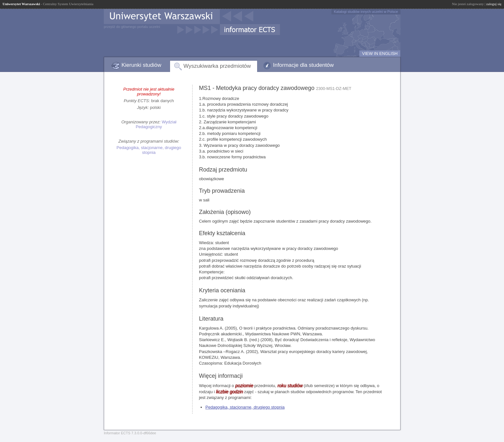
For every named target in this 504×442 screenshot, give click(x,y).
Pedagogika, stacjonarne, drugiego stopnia (149, 150)
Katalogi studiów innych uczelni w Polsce (366, 12)
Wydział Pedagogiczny (156, 124)
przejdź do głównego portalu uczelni (132, 27)
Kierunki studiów (141, 65)
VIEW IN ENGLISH (380, 53)
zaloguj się (494, 4)
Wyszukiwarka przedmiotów (217, 66)
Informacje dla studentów (303, 65)
